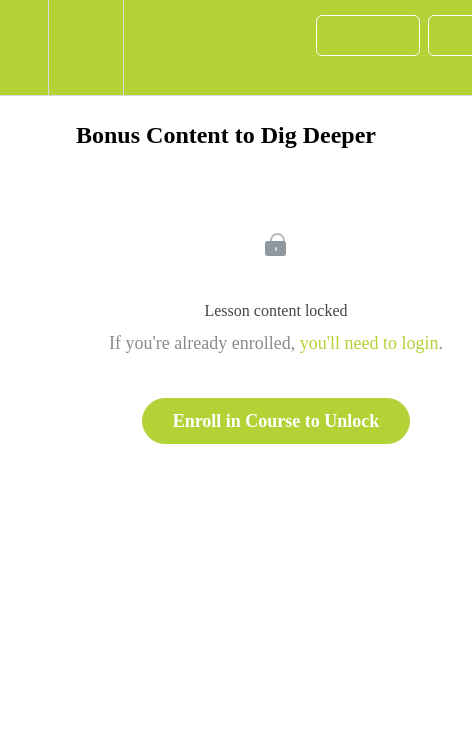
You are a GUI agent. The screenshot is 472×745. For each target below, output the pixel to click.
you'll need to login (369, 343)
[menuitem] (85, 47)
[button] (24, 47)
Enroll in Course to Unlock (276, 421)
